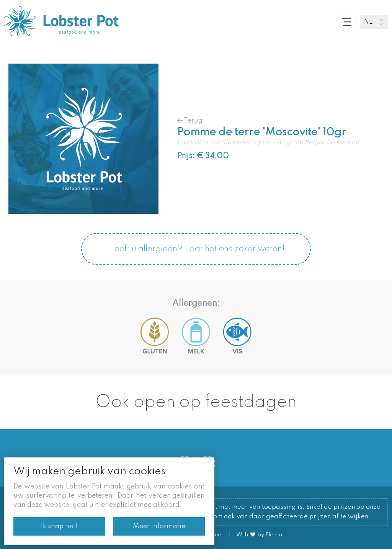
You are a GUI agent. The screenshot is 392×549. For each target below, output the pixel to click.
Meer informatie (159, 526)
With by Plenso (259, 535)
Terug (190, 120)
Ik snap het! (59, 526)
